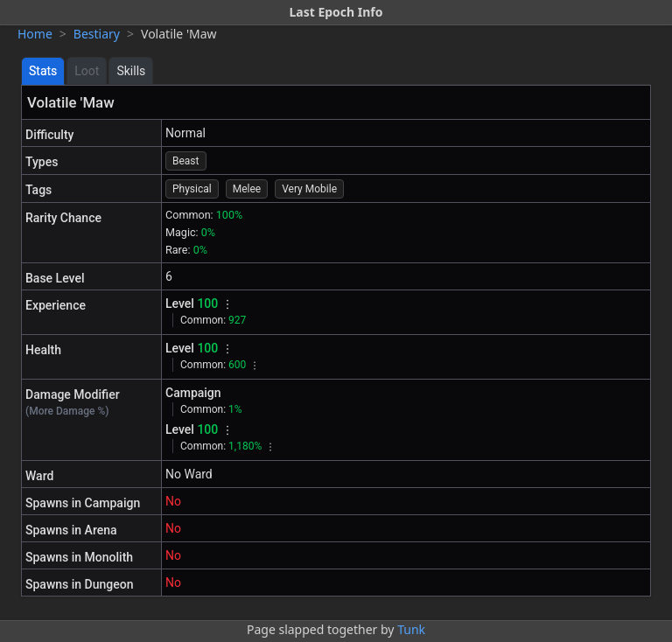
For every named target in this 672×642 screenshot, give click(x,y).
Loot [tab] (87, 71)
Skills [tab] (131, 71)
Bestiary (97, 34)
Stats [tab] (43, 71)
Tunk (411, 629)
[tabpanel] (336, 341)
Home (35, 34)
